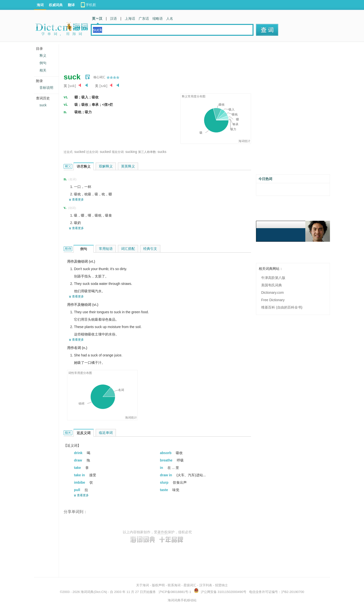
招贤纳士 (221, 585)
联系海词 (174, 585)
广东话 (144, 18)
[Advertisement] (153, 55)
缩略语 (158, 18)
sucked (80, 152)
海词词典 (87, 592)
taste (165, 490)
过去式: (68, 152)
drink (79, 453)
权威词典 (56, 5)
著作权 (163, 532)
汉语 (113, 18)
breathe (167, 460)
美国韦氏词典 (272, 285)
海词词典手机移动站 (182, 600)
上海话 (130, 18)
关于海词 (143, 585)
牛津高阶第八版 (273, 278)
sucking (131, 152)
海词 (40, 5)
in (162, 468)
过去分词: (92, 152)
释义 (43, 55)
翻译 (71, 5)
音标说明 (46, 88)
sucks (162, 152)
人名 (170, 18)
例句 (43, 63)
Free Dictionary (273, 300)
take (78, 468)
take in (80, 475)
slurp (165, 482)
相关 (43, 70)
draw (79, 460)
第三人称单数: (147, 152)
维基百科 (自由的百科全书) (282, 307)
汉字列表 (206, 585)
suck (43, 105)
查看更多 (78, 200)
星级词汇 (190, 585)
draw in (167, 475)
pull (78, 490)
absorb (166, 453)
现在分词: (118, 152)
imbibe (80, 482)
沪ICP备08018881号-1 (175, 592)
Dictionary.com (273, 293)
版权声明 (158, 585)
